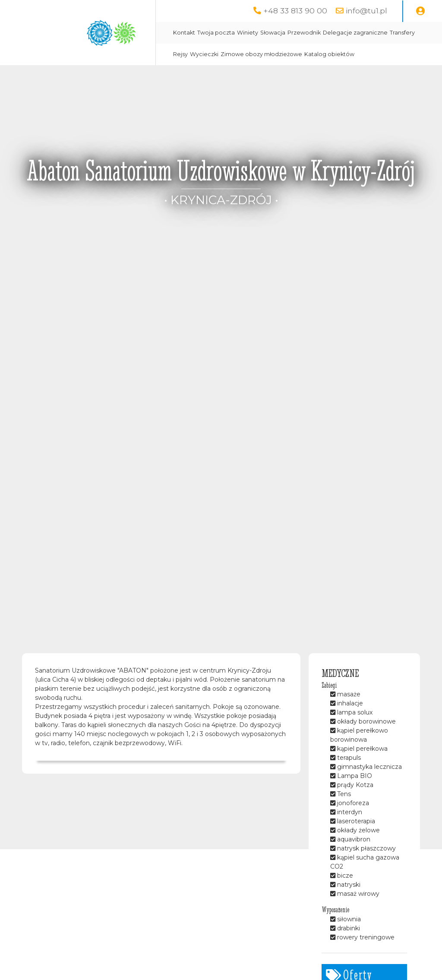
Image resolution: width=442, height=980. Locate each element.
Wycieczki (204, 54)
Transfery (402, 33)
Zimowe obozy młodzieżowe (261, 54)
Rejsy (180, 54)
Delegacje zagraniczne (355, 33)
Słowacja (273, 33)
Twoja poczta (216, 33)
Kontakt (184, 33)
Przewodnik (304, 33)
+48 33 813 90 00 (295, 11)
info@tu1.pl (366, 11)
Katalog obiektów (329, 54)
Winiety (248, 33)
